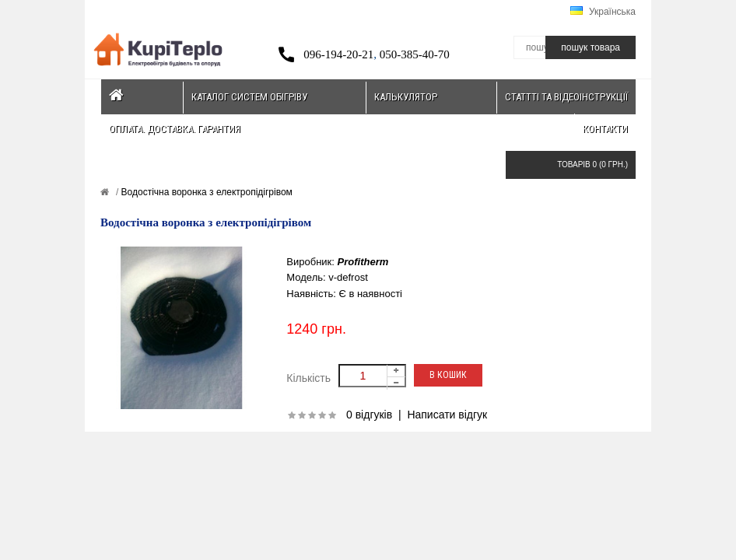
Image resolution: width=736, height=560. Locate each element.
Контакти (605, 129)
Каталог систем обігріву (249, 97)
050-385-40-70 (415, 54)
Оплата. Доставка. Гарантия (175, 129)
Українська (603, 12)
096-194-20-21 (338, 54)
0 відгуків (369, 415)
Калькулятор (406, 97)
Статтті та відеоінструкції (566, 97)
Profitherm (363, 262)
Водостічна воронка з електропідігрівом (205, 192)
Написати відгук (447, 415)
